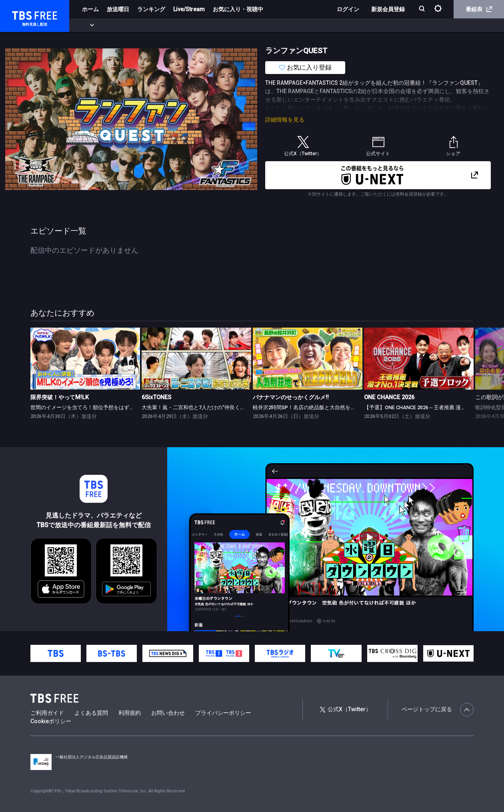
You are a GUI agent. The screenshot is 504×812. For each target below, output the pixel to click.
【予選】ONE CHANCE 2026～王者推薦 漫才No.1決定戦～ (431, 407)
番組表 (479, 9)
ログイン (348, 9)
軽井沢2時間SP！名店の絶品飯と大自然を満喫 (307, 407)
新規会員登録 (388, 9)
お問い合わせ (168, 713)
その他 (317, 25)
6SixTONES (156, 397)
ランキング (151, 9)
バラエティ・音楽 (200, 25)
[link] (85, 358)
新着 (87, 25)
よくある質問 (91, 713)
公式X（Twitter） (345, 709)
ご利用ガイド (47, 713)
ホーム (90, 9)
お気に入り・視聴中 (238, 9)
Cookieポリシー (51, 721)
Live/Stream (189, 9)
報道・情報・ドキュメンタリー (264, 25)
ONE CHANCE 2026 (389, 397)
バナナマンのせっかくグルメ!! (291, 397)
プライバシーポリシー (223, 713)
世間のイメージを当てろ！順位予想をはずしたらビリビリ (98, 407)
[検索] (423, 9)
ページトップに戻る (438, 710)
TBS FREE (21, 14)
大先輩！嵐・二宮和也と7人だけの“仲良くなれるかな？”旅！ (213, 407)
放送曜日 (118, 9)
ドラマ (161, 25)
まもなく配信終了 (123, 25)
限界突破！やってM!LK (60, 397)
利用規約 (130, 713)
